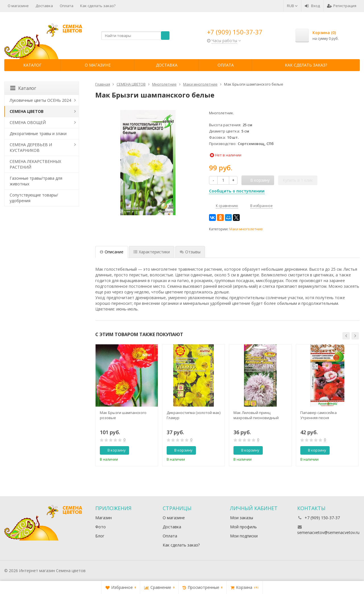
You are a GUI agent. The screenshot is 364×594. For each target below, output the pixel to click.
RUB (292, 6)
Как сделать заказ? (98, 6)
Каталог (32, 65)
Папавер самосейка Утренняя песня (318, 415)
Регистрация (342, 6)
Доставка (44, 6)
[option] (127, 405)
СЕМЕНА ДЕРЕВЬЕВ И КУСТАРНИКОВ (31, 147)
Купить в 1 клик (298, 180)
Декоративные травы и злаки (38, 134)
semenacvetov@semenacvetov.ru (328, 532)
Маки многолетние (246, 229)
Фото (101, 527)
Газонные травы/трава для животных (36, 181)
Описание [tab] (112, 252)
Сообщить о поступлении (237, 191)
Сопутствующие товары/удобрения (34, 198)
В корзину (113, 450)
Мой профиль (243, 527)
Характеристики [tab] (152, 252)
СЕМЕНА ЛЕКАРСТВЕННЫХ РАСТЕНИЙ (35, 164)
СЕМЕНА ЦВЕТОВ (27, 111)
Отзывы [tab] (190, 252)
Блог (100, 536)
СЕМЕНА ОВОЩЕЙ (28, 122)
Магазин (104, 518)
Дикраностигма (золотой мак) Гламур (194, 415)
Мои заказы (242, 518)
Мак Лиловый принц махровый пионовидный (256, 415)
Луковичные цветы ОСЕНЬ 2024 (40, 100)
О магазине (18, 6)
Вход (312, 6)
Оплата (67, 6)
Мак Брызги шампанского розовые (123, 415)
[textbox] (135, 36)
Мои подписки (244, 536)
